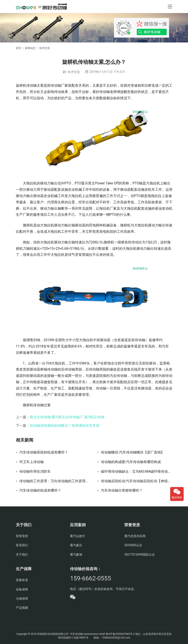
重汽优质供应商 (135, 536)
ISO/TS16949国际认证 (139, 555)
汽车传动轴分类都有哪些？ (122, 491)
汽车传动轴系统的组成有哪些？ (44, 452)
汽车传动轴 (76, 634)
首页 (18, 48)
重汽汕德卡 (78, 536)
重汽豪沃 (76, 545)
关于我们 (22, 555)
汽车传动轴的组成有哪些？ (40, 491)
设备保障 (22, 589)
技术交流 (74, 72)
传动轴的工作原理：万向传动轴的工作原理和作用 (55, 481)
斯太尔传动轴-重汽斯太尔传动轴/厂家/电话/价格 (67, 417)
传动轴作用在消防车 (35, 472)
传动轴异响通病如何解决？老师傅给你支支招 (65, 426)
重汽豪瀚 (76, 555)
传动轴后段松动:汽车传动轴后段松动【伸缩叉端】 (137, 481)
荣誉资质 (22, 536)
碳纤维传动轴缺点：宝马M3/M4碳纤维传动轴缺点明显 (137, 472)
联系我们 (22, 545)
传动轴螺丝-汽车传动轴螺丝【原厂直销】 (133, 452)
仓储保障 (22, 598)
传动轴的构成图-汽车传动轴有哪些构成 (131, 462)
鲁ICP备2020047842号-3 (120, 634)
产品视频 (22, 608)
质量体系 (22, 580)
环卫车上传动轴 (32, 462)
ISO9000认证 (133, 545)
